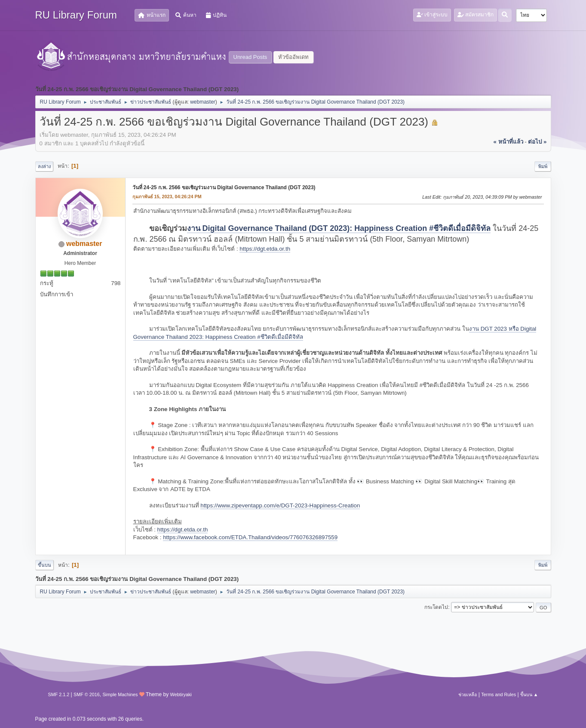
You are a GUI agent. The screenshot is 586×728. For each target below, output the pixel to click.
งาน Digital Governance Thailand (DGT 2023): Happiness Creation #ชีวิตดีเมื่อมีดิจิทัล (339, 228)
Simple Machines (120, 694)
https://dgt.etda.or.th (265, 249)
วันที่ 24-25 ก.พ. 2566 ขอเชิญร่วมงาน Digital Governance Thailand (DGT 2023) (224, 187)
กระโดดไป (436, 607)
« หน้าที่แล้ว (508, 142)
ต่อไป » (537, 142)
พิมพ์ (543, 166)
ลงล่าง (44, 166)
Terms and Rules (499, 694)
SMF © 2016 (87, 694)
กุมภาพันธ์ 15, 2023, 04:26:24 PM (167, 197)
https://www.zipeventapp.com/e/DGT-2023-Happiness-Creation (280, 505)
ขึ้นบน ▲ (529, 694)
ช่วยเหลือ (468, 694)
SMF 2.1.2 (59, 694)
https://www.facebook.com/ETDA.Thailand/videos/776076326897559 (250, 537)
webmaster (203, 102)
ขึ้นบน (44, 565)
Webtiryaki (181, 694)
